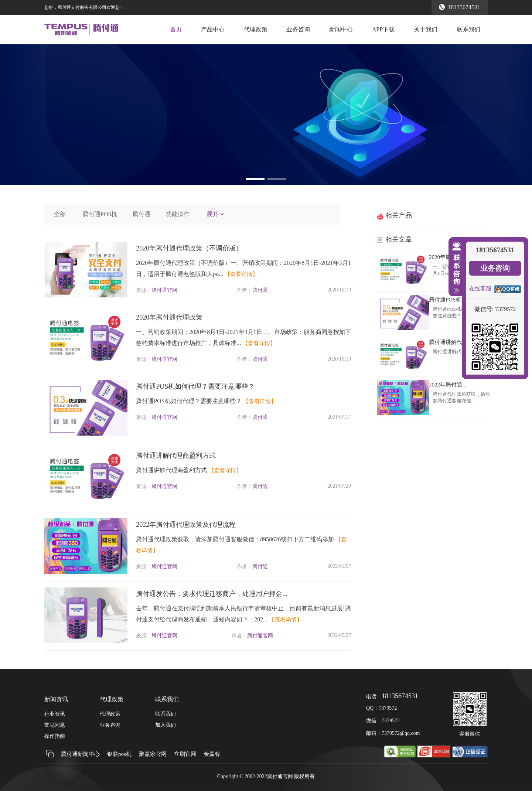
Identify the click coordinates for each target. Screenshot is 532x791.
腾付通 (141, 214)
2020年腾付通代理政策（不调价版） (189, 248)
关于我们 (426, 29)
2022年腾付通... (448, 385)
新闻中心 (341, 29)
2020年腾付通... (448, 257)
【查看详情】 (241, 274)
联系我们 (468, 29)
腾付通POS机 (100, 214)
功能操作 (178, 214)
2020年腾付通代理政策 (169, 317)
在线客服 (480, 289)
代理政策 (256, 29)
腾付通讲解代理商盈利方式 (176, 456)
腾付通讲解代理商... (453, 342)
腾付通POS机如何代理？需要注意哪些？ (195, 386)
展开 (216, 214)
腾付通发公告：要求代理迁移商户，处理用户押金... (212, 594)
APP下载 (383, 29)
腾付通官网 (164, 290)
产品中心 (213, 29)
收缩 (455, 268)
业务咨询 (298, 29)
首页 (176, 29)
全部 (60, 214)
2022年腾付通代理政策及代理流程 (186, 525)
